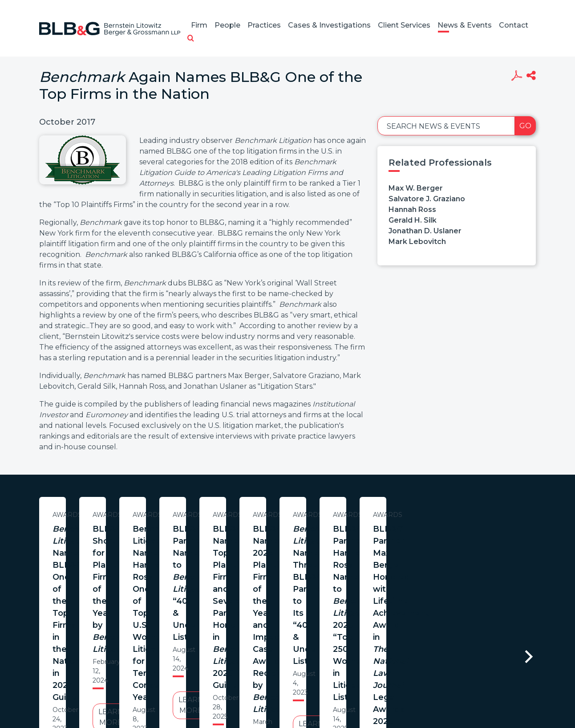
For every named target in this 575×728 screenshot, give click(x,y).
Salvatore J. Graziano (427, 199)
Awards (125, 515)
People (227, 25)
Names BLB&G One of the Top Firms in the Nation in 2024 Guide (125, 541)
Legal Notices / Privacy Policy (271, 697)
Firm (199, 25)
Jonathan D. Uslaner (425, 231)
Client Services (404, 25)
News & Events (465, 25)
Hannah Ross (412, 209)
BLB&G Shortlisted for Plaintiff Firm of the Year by (310, 541)
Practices (264, 25)
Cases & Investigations (329, 25)
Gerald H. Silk (413, 220)
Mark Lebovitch (417, 242)
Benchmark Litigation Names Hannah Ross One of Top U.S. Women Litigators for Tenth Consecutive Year (496, 547)
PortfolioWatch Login (397, 697)
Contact (514, 25)
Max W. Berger (416, 188)
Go (525, 126)
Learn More (125, 597)
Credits (340, 697)
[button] (191, 39)
